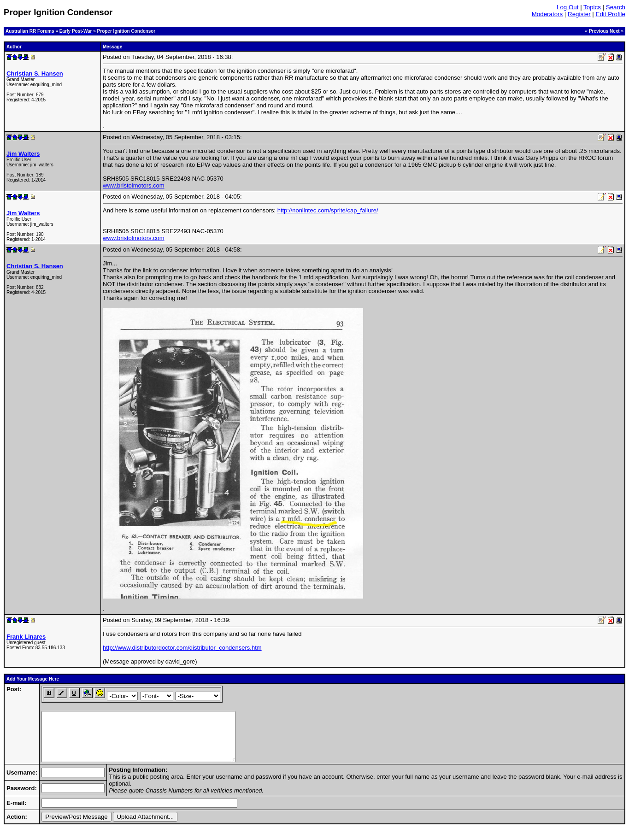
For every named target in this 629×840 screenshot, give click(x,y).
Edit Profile (611, 14)
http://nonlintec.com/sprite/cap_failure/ (328, 210)
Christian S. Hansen (35, 73)
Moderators (547, 14)
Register (579, 14)
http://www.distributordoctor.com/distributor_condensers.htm (182, 648)
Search (616, 7)
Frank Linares (26, 637)
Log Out (567, 7)
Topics (592, 7)
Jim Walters (23, 154)
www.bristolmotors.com (134, 185)
